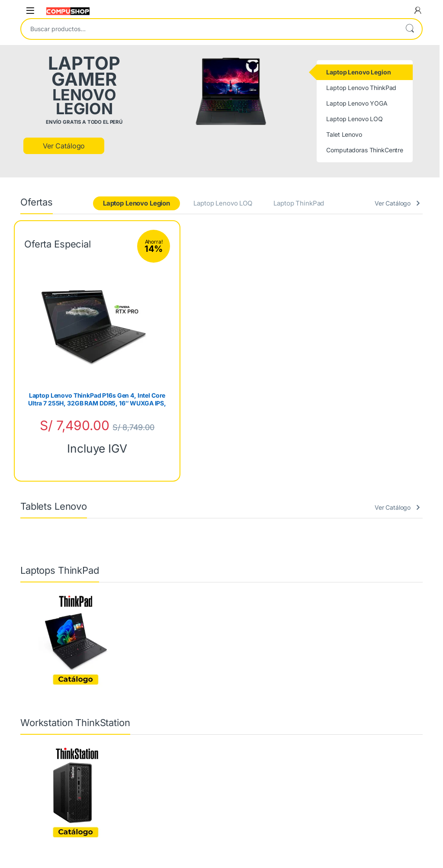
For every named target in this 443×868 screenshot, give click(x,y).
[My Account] (418, 10)
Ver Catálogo (64, 146)
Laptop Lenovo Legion (136, 203)
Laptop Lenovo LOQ (223, 203)
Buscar (410, 29)
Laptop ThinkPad (299, 203)
